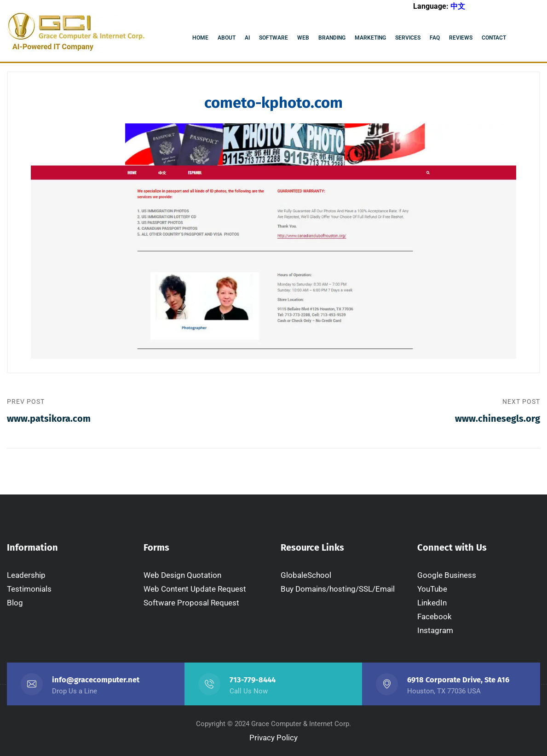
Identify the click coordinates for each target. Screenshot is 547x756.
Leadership (26, 575)
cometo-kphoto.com (273, 103)
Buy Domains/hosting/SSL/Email (338, 589)
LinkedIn (432, 603)
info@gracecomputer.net (96, 680)
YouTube (432, 589)
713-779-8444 (253, 680)
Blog (15, 603)
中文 (458, 6)
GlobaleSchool (306, 575)
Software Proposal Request (191, 603)
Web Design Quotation (182, 575)
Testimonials (29, 589)
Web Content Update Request (195, 589)
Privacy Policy (273, 738)
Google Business (447, 575)
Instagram (435, 630)
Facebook (435, 616)
